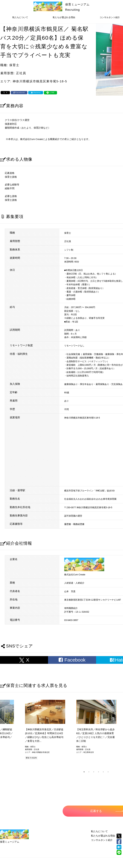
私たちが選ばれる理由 (64, 17)
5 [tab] (103, 772)
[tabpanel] (96, 730)
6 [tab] (108, 772)
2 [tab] (89, 772)
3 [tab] (94, 772)
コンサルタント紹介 (102, 840)
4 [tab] (98, 772)
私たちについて (20, 17)
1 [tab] (84, 772)
